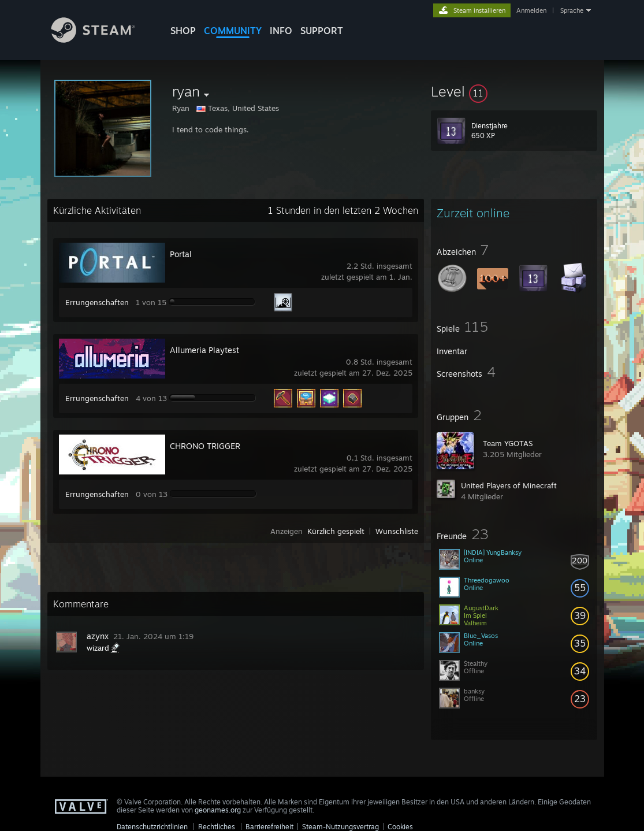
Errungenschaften (97, 302)
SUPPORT (322, 31)
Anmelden (531, 10)
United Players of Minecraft (509, 485)
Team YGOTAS (508, 443)
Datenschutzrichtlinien (152, 827)
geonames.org (218, 810)
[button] (514, 91)
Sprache (572, 10)
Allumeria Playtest (204, 350)
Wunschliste (397, 531)
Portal (181, 254)
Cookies (400, 827)
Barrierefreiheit (269, 827)
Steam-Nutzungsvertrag (340, 827)
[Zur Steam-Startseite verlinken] (102, 40)
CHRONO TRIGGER (205, 446)
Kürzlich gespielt (336, 531)
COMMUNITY (233, 31)
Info (281, 31)
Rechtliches (217, 827)
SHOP (183, 31)
